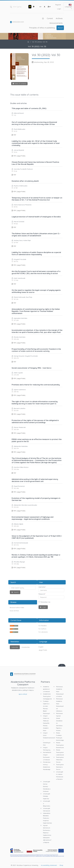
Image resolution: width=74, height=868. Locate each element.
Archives (59, 18)
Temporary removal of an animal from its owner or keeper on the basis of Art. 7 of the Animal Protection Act (37, 199)
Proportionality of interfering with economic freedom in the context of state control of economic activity (36, 350)
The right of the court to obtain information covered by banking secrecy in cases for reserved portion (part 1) (35, 403)
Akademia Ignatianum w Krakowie (46, 689)
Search (16, 592)
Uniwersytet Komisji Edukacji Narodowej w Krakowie (47, 786)
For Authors (42, 629)
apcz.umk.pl (23, 694)
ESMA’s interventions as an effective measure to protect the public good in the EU (37, 440)
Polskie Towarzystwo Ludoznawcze (60, 752)
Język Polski (43, 650)
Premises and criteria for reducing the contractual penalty (36, 385)
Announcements (56, 23)
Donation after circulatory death (25, 181)
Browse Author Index (17, 607)
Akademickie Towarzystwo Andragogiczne (47, 696)
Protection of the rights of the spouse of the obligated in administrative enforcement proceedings (35, 421)
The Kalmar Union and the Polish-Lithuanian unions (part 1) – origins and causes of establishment (36, 235)
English (41, 647)
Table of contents (20, 84)
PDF (15, 135)
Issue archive (14, 611)
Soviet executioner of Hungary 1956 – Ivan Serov (32, 368)
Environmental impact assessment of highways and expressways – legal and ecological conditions (33, 518)
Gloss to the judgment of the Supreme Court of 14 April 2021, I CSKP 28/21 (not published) (37, 537)
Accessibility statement (49, 865)
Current (50, 18)
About (60, 28)
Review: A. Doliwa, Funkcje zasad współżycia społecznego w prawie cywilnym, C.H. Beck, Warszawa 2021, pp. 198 (36, 556)
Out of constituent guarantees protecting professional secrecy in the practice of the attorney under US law (34, 123)
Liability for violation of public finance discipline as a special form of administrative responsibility (36, 253)
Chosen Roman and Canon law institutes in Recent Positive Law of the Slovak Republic (35, 163)
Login (59, 9)
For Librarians (43, 632)
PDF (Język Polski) (19, 156)
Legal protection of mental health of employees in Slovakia (36, 217)
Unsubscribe (26, 647)
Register (58, 5)
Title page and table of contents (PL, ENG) (29, 108)
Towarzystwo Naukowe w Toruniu (60, 767)
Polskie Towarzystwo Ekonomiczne (60, 745)
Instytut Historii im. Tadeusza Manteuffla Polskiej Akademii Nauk (46, 723)
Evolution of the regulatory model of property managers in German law (36, 499)
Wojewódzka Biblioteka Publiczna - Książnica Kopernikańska (47, 818)
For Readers (43, 626)
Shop (61, 865)
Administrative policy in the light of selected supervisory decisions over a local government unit (35, 480)
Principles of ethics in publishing (42, 28)
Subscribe (15, 647)
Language (68, 7)
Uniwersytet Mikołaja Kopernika (47, 796)
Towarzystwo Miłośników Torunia (60, 760)
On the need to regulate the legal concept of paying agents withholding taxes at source (36, 291)
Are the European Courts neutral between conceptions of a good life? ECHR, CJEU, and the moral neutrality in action (36, 272)
